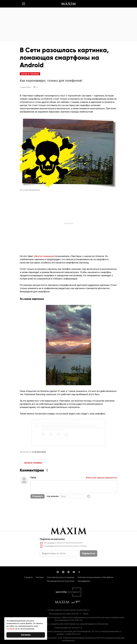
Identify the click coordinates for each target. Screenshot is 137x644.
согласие (11, 629)
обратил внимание (44, 256)
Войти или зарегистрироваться (102, 478)
